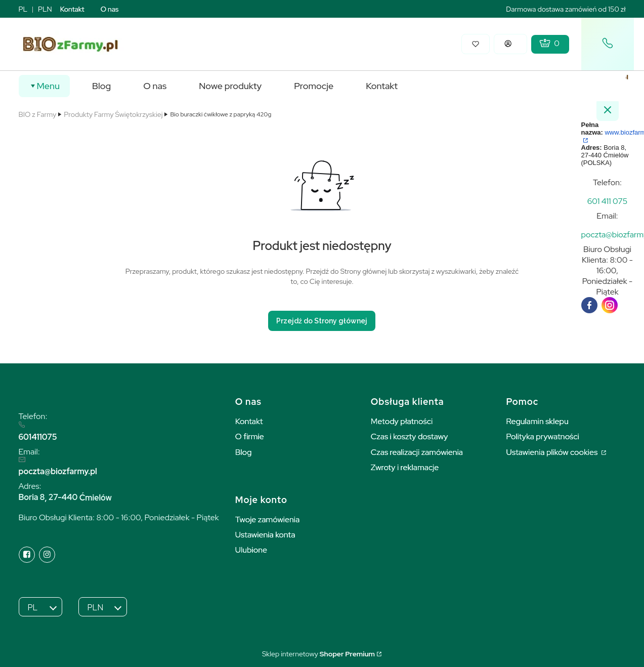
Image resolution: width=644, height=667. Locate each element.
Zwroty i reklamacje (405, 467)
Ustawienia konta (265, 535)
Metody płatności (402, 421)
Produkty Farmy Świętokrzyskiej (113, 114)
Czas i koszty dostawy (410, 436)
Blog (244, 452)
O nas (110, 9)
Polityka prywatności (543, 436)
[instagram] (610, 305)
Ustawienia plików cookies (553, 452)
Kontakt (72, 9)
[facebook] (589, 305)
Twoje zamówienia (268, 519)
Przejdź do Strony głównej (322, 321)
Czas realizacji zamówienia (417, 452)
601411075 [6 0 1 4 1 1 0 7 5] (38, 437)
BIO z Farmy (38, 114)
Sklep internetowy (318, 654)
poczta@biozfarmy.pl (58, 471)
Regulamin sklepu (538, 421)
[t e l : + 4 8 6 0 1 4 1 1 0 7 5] (608, 201)
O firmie (250, 436)
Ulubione (251, 550)
